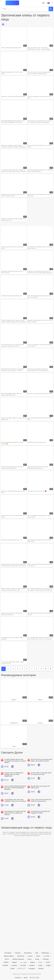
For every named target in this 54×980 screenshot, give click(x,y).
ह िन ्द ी (22, 969)
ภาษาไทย (46, 956)
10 (46, 669)
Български (8, 953)
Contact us (18, 978)
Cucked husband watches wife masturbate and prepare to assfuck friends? (15, 761)
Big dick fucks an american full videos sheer (40, 787)
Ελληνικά (46, 959)
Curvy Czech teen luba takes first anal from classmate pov (41, 800)
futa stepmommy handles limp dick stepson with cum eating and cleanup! (15, 813)
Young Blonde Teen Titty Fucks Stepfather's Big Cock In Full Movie (15, 800)
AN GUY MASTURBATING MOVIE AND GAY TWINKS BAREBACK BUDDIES (15, 788)
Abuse (26, 978)
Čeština (6, 962)
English (48, 965)
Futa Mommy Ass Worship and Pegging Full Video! (40, 812)
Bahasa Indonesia (18, 959)
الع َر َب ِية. (23, 962)
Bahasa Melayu (9, 956)
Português (32, 969)
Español (32, 965)
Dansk (37, 959)
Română (5, 965)
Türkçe (40, 965)
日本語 (12, 969)
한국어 (7, 959)
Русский (23, 965)
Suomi (30, 959)
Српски (30, 956)
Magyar (14, 962)
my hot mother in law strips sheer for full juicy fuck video (41, 774)
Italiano (33, 962)
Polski (48, 962)
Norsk (38, 956)
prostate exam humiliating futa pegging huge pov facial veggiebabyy (14, 774)
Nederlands (45, 953)
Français (18, 953)
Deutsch (41, 969)
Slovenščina (28, 953)
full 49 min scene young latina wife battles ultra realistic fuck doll (42, 760)
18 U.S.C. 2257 (34, 978)
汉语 (37, 953)
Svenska (14, 965)
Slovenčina (21, 956)
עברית (40, 962)
